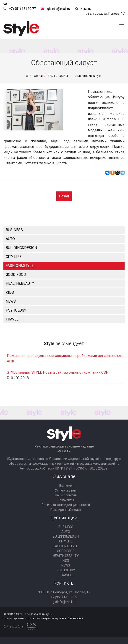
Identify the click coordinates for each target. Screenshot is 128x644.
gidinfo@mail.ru (59, 9)
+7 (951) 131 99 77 (22, 9)
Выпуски (66, 486)
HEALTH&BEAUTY (20, 283)
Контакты (64, 583)
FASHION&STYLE (20, 266)
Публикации (64, 518)
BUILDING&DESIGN (21, 248)
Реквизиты (66, 500)
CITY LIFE (14, 257)
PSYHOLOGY (16, 310)
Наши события (66, 495)
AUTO (10, 239)
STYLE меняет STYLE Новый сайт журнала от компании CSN (58, 372)
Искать (86, 9)
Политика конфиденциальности (66, 505)
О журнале (64, 476)
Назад (64, 196)
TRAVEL (12, 319)
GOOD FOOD (16, 275)
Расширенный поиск (66, 510)
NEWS (11, 301)
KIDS (10, 292)
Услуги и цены (66, 490)
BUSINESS (14, 230)
